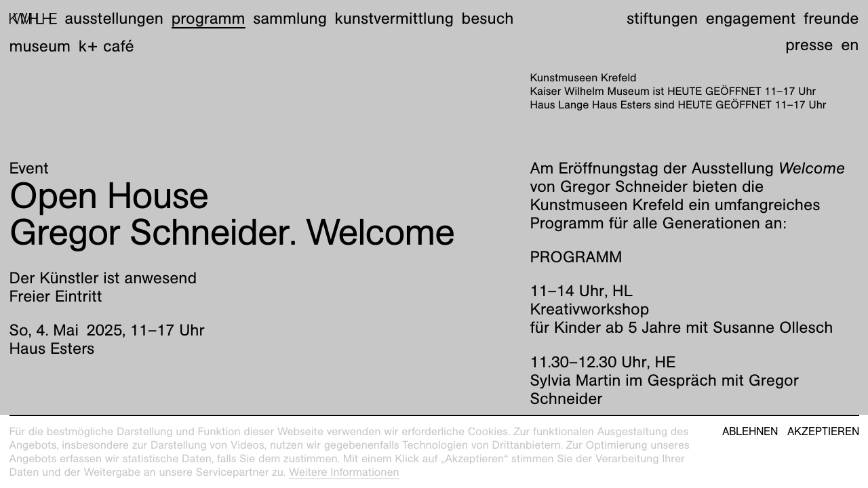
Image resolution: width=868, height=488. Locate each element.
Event (29, 168)
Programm (209, 18)
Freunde (831, 18)
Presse (809, 45)
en (850, 45)
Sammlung (290, 18)
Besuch (488, 18)
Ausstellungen (114, 18)
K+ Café (106, 46)
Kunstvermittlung (394, 18)
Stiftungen (662, 18)
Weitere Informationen (344, 472)
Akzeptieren (823, 432)
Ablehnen (750, 432)
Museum (40, 46)
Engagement (751, 18)
